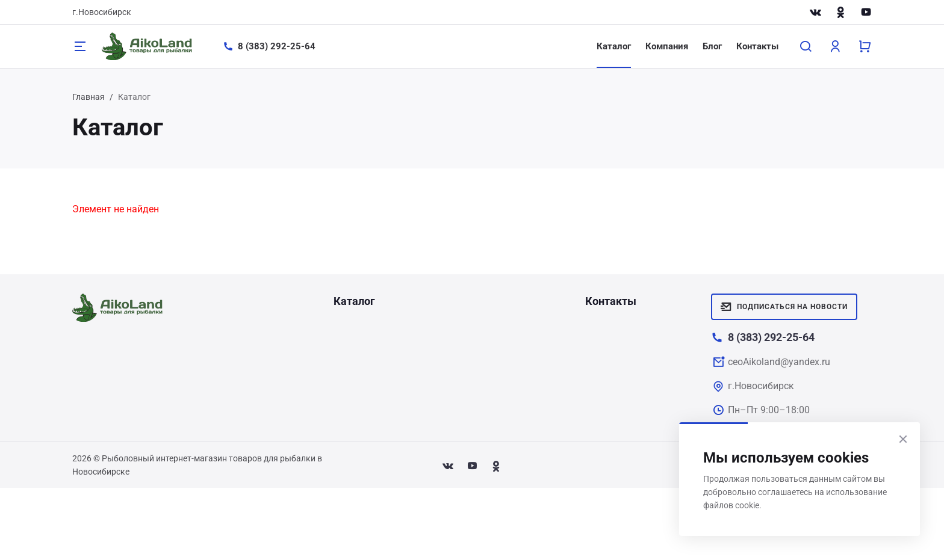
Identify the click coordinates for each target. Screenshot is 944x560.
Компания (667, 46)
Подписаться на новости (784, 307)
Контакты (757, 46)
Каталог (614, 46)
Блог (712, 46)
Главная (88, 97)
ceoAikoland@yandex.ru (779, 362)
